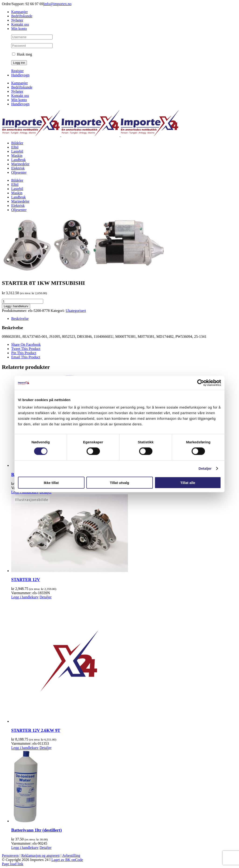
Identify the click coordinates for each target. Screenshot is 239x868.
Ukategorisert (76, 311)
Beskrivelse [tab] (20, 319)
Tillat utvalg (119, 482)
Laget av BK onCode (67, 860)
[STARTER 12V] (124, 534)
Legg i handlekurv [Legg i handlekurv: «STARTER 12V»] (25, 597)
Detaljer (205, 468)
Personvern (10, 856)
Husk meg (22, 54)
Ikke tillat (51, 482)
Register (17, 71)
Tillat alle (188, 482)
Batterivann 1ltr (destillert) (37, 830)
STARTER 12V (26, 580)
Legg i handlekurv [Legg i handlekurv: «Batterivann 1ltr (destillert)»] (25, 848)
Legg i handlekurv (16, 306)
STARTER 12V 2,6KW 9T (36, 730)
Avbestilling (71, 856)
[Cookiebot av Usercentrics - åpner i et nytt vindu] (201, 383)
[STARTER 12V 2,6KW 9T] (124, 661)
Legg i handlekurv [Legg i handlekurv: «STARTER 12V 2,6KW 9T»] (25, 748)
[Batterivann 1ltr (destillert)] (124, 787)
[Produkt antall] (23, 301)
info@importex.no (58, 4)
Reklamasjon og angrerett (40, 856)
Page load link (13, 864)
